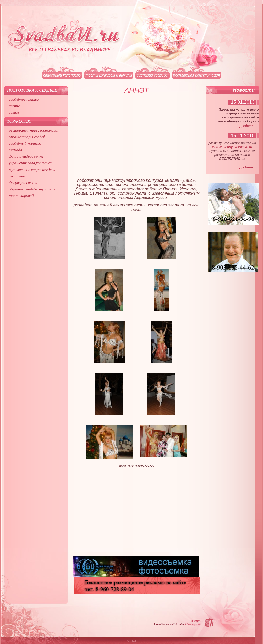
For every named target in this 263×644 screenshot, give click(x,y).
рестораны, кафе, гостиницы (34, 130)
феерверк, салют (23, 183)
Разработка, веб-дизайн (169, 624)
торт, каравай (21, 196)
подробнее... (246, 126)
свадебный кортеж (25, 143)
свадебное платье (24, 99)
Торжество (19, 121)
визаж (14, 112)
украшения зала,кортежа (30, 163)
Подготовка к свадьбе (32, 90)
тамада (16, 150)
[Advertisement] (137, 138)
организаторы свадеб (27, 137)
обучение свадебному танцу (32, 189)
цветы (14, 106)
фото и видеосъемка (26, 156)
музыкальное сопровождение (33, 170)
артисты (17, 176)
